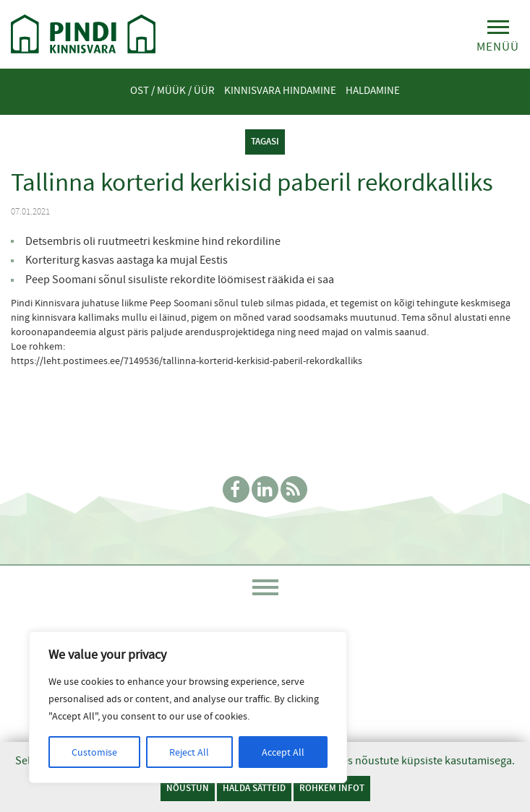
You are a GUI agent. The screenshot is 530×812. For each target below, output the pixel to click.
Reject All (189, 752)
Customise (94, 752)
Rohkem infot (332, 788)
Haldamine (373, 90)
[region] (188, 707)
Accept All (283, 752)
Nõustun (188, 788)
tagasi (265, 141)
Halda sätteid (254, 788)
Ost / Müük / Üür (172, 90)
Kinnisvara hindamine (280, 90)
